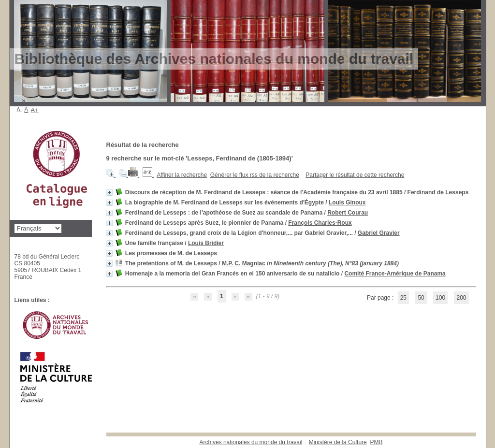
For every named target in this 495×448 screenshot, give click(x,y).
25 (403, 298)
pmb (376, 442)
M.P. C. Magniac (244, 263)
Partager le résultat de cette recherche (355, 175)
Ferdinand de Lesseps (438, 192)
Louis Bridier (206, 243)
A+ (35, 110)
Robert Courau (348, 213)
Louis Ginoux (347, 202)
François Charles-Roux (320, 223)
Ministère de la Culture (338, 442)
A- (20, 109)
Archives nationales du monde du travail (251, 442)
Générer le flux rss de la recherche (255, 175)
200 (461, 298)
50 (421, 298)
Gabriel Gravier (379, 233)
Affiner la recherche (182, 175)
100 (440, 298)
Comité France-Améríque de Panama (395, 274)
